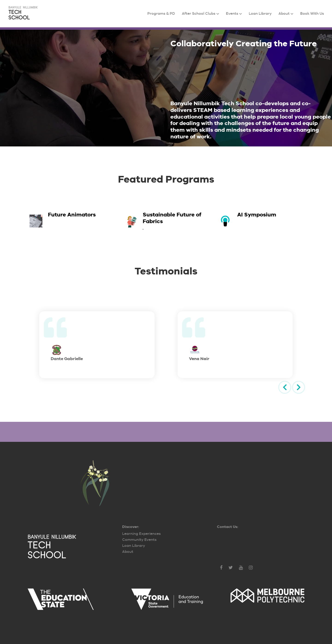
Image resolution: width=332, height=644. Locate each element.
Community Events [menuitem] (139, 540)
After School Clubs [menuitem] (199, 13)
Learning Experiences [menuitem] (141, 534)
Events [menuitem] (232, 13)
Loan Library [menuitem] (260, 13)
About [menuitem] (284, 13)
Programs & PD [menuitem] (161, 13)
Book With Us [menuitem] (312, 13)
